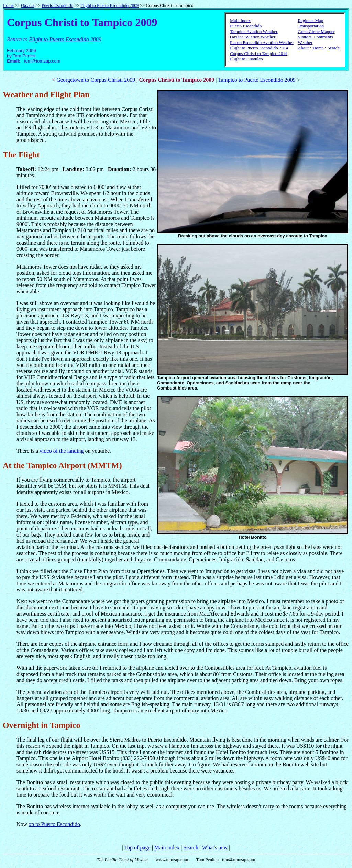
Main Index (240, 20)
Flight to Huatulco (246, 59)
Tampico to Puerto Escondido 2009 (257, 80)
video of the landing (62, 451)
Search (334, 48)
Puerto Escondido (57, 5)
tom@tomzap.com (42, 61)
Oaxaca (28, 5)
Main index (167, 848)
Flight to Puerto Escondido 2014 (259, 48)
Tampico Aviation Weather (254, 31)
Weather (305, 42)
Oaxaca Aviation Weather (253, 37)
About (303, 48)
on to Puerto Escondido (54, 824)
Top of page (137, 848)
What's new (215, 848)
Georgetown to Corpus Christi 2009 (96, 80)
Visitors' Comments (315, 37)
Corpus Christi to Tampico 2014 (259, 53)
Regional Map (310, 20)
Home (8, 5)
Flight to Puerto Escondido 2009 (109, 5)
